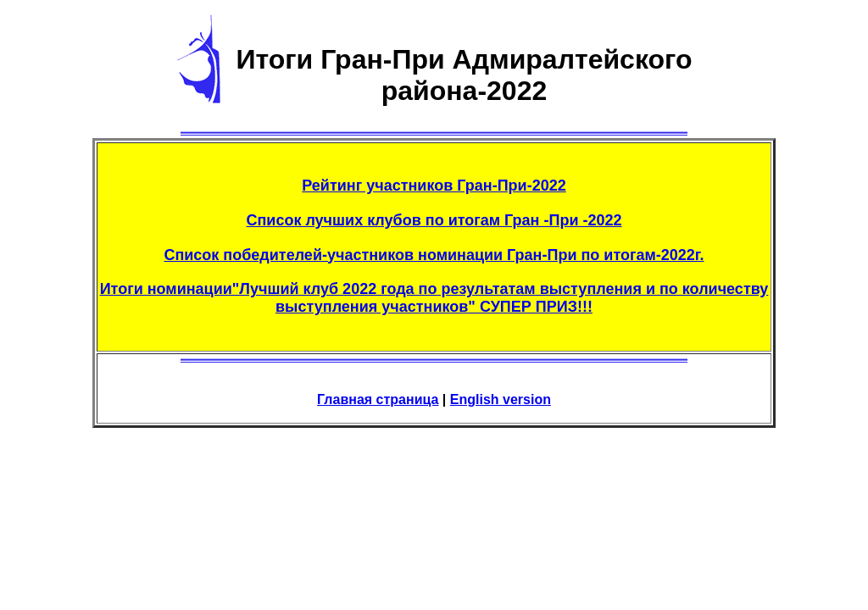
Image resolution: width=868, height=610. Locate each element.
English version (501, 399)
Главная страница (378, 399)
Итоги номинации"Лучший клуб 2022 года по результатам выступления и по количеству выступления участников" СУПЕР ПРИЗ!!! (434, 298)
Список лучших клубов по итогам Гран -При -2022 (434, 220)
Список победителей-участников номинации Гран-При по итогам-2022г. (434, 255)
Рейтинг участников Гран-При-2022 (434, 186)
